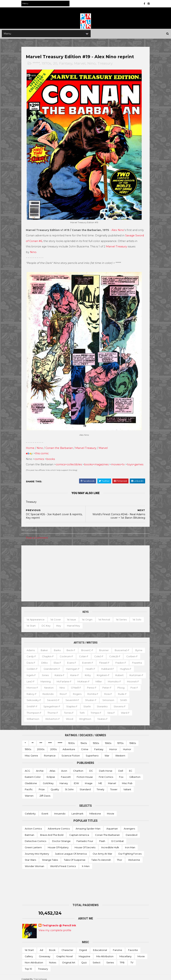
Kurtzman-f (67, 678)
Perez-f (48, 690)
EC (131, 767)
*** (41, 739)
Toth (118, 709)
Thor (120, 856)
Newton (117, 684)
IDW (76, 780)
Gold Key (48, 780)
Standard (85, 786)
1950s (96, 739)
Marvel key (74, 622)
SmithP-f (81, 703)
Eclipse (51, 773)
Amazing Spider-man (88, 825)
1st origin (88, 616)
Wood (99, 715)
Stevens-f (50, 709)
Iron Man (130, 844)
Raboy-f (106, 690)
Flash (102, 837)
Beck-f (72, 646)
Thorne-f (88, 709)
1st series (122, 616)
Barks (58, 646)
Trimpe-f (132, 709)
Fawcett (66, 773)
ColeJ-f (113, 653)
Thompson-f (70, 709)
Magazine (85, 953)
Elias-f (76, 659)
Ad (41, 946)
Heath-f (124, 665)
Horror (113, 746)
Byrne (31, 653)
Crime (85, 746)
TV (132, 959)
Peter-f (64, 690)
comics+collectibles (70, 461)
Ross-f (63, 696)
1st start (32, 622)
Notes (53, 959)
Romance (50, 752)
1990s (28, 746)
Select (97, 959)
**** (50, 739)
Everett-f (106, 659)
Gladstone (31, 780)
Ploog (78, 690)
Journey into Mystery (37, 850)
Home (31, 444)
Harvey (64, 780)
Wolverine (134, 856)
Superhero (92, 752)
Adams (32, 646)
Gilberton (135, 773)
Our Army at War (102, 850)
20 (56, 64)
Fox (121, 773)
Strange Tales (50, 856)
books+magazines (97, 461)
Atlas (52, 767)
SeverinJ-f (114, 696)
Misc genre (31, 752)
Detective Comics (35, 837)
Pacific (29, 786)
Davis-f (49, 659)
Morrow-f (101, 684)
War (107, 752)
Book (52, 946)
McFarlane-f (117, 678)
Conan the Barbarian (60, 444)
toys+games (136, 461)
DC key (47, 622)
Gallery (29, 953)
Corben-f (33, 659)
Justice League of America (71, 850)
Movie (111, 810)
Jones (82, 672)
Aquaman (112, 825)
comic (46, 450)
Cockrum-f (80, 653)
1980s (133, 739)
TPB (122, 959)
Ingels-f (68, 672)
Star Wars (30, 856)
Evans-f (90, 659)
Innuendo (60, 810)
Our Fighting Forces (130, 850)
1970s (47, 64)
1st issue (72, 616)
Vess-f (31, 715)
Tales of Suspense (75, 856)
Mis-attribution (105, 953)
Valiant (127, 786)
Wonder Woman (34, 863)
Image (89, 780)
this (39, 450)
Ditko (63, 659)
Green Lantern (33, 844)
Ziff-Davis (45, 792)
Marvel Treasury (121, 245)
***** (37, 64)
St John (69, 786)
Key (60, 622)
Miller (49, 684)
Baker (45, 646)
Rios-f (137, 690)
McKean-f (34, 684)
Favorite (133, 946)
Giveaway (45, 953)
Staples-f (121, 703)
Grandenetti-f (85, 665)
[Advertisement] (86, 570)
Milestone (95, 810)
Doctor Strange (61, 837)
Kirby (125, 672)
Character (67, 946)
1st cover (57, 616)
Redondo (122, 690)
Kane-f (112, 672)
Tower (114, 786)
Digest (83, 946)
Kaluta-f (97, 672)
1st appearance (36, 616)
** (33, 739)
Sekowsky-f (94, 696)
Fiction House (85, 773)
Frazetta (49, 665)
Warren (29, 792)
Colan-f (98, 653)
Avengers (129, 825)
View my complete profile (55, 927)
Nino (92, 64)
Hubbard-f (34, 672)
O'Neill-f (33, 690)
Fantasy (67, 64)
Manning (99, 678)
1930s (71, 739)
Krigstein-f (34, 678)
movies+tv (119, 461)
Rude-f (77, 696)
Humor (127, 746)
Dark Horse (106, 767)
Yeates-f (132, 715)
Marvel (81, 64)
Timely (100, 786)
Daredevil (132, 831)
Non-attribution (34, 959)
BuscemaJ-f (123, 646)
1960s (108, 739)
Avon (64, 767)
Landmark (77, 810)
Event (45, 810)
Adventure (69, 746)
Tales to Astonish (101, 856)
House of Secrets (85, 844)
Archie (40, 767)
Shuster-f (33, 703)
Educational (100, 946)
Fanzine (118, 946)
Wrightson (114, 715)
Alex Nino (119, 229)
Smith (66, 703)
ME (100, 780)
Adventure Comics (59, 825)
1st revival (105, 616)
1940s (84, 739)
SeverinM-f (133, 696)
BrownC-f (88, 646)
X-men (86, 863)
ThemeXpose (41, 975)
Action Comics (33, 825)
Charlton (78, 767)
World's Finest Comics (63, 863)
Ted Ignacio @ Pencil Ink (59, 922)
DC (91, 767)
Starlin (136, 703)
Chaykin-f (62, 653)
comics (40, 455)
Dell (121, 767)
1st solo (138, 616)
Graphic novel (65, 953)
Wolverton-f (82, 715)
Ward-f (45, 715)
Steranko (33, 709)
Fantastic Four (85, 837)
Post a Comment (38, 534)
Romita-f (47, 696)
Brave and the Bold (52, 831)
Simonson (51, 703)
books (51, 455)
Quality (55, 786)
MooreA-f (83, 684)
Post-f (91, 690)
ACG (27, 767)
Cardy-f (45, 653)
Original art (69, 959)
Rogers (32, 696)
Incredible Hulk (110, 844)
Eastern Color (33, 773)
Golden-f (65, 665)
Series (110, 959)
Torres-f (104, 709)
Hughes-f (52, 672)
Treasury (106, 64)
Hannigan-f (106, 665)
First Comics (106, 773)
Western (120, 752)
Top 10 (28, 965)
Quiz (84, 959)
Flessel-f (123, 659)
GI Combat (117, 837)
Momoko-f (65, 684)
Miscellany (125, 953)
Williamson (62, 715)
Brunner (105, 646)
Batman (29, 831)
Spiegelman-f (101, 703)
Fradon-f (33, 665)
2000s (41, 746)
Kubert (50, 678)
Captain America (79, 831)
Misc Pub (127, 780)
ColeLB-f (129, 653)
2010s (53, 746)
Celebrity (30, 810)
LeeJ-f (84, 678)
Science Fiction (71, 752)
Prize (42, 786)
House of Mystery (58, 844)
